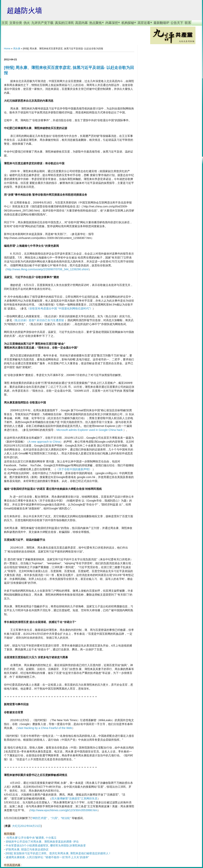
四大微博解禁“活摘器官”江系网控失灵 (74, 798)
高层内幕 (81, 23)
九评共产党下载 (42, 23)
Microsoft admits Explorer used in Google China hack (89, 430)
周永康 (17, 49)
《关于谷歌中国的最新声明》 (74, 469)
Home (7, 49)
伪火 (27, 23)
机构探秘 (129, 23)
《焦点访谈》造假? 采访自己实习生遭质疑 (38, 320)
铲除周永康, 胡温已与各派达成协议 (27, 849)
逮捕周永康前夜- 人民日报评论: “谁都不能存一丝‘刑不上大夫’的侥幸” (47, 857)
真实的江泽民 (64, 23)
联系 (188, 23)
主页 (5, 23)
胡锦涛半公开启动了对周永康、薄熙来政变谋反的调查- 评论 (42, 842)
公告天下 (177, 23)
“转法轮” (66, 818)
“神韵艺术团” (39, 818)
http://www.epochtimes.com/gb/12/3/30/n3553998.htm (64, 810)
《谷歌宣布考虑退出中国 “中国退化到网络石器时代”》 (60, 308)
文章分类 (16, 23)
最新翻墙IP (161, 23)
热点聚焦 (97, 23)
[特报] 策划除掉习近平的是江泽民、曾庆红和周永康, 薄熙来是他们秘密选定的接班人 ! (58, 853)
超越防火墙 (25, 10)
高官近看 (145, 23)
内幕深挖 (113, 23)
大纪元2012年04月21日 (27, 826)
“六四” (54, 818)
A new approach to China (44, 442)
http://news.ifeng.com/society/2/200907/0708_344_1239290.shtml (48, 269)
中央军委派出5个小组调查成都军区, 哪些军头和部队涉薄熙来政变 (46, 845)
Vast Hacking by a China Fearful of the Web (45, 728)
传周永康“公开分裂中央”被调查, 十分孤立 (32, 838)
